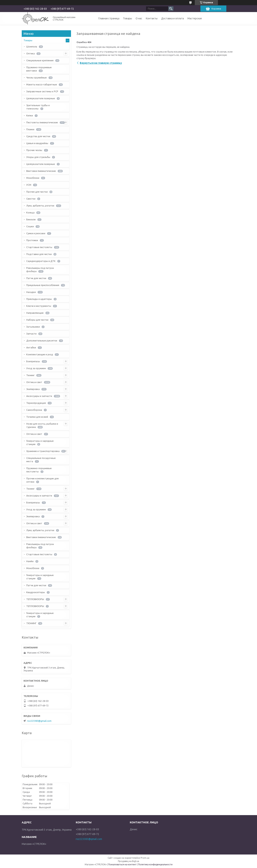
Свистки (31, 199)
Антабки (31, 347)
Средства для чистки (38, 136)
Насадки (31, 292)
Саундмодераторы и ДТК (41, 261)
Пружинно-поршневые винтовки (39, 69)
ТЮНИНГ (31, 623)
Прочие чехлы (34, 150)
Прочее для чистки (37, 192)
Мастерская (195, 18)
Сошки (30, 226)
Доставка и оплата (172, 18)
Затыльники (33, 327)
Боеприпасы (33, 361)
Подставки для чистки (39, 254)
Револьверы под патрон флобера (40, 270)
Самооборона (34, 410)
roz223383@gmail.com (39, 721)
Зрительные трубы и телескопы (38, 107)
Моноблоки (33, 178)
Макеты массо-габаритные (42, 84)
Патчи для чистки (36, 278)
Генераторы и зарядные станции (40, 442)
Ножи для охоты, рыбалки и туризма (42, 425)
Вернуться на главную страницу (101, 63)
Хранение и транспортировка (43, 451)
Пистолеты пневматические (42, 122)
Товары (127, 18)
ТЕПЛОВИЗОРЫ (35, 599)
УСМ (29, 185)
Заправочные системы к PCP (42, 91)
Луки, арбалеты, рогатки (40, 206)
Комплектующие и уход (40, 354)
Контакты (152, 18)
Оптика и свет (34, 382)
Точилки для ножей (37, 417)
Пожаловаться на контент (122, 864)
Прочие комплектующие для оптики (42, 480)
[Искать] (171, 9)
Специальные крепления (40, 60)
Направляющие (35, 313)
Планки (30, 129)
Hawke (30, 561)
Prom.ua (145, 858)
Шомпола (32, 47)
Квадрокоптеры (36, 592)
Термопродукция (36, 403)
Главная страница (109, 18)
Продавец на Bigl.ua (128, 861)
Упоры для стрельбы (38, 157)
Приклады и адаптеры (39, 299)
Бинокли (31, 219)
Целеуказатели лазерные (41, 98)
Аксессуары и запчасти (39, 396)
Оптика (30, 53)
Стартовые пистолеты (39, 247)
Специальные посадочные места (41, 460)
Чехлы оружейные (37, 78)
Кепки (30, 115)
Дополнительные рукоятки (42, 341)
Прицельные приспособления (43, 285)
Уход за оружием (36, 368)
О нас (139, 18)
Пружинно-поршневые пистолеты (39, 470)
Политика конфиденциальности (155, 864)
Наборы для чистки (37, 320)
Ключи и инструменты (39, 306)
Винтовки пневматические (41, 171)
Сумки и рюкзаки (36, 233)
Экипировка (33, 389)
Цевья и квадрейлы (37, 143)
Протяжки (32, 240)
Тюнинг (30, 375)
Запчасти (31, 334)
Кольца (30, 212)
